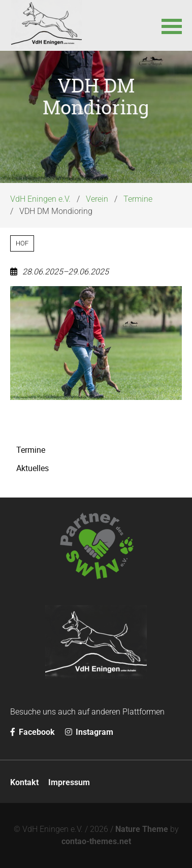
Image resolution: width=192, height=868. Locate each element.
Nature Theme (142, 829)
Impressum (69, 782)
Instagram (89, 732)
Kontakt (24, 782)
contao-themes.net (96, 841)
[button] (172, 25)
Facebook (33, 732)
